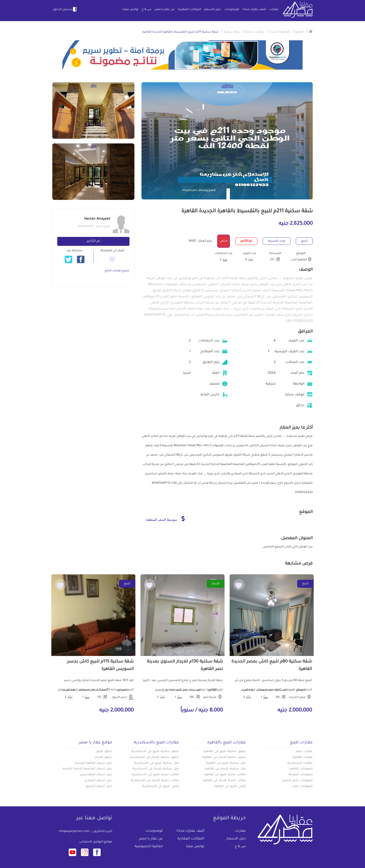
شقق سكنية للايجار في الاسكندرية (155, 757)
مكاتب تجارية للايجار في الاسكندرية (155, 781)
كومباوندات (232, 10)
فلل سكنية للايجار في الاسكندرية (156, 769)
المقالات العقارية (189, 10)
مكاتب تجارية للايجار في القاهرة (224, 781)
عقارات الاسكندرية (300, 763)
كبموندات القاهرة (301, 769)
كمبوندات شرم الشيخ (297, 781)
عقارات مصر (304, 752)
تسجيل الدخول (65, 9)
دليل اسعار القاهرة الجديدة (94, 763)
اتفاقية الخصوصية (149, 847)
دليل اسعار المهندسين (96, 775)
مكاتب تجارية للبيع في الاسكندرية (156, 775)
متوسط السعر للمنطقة (165, 519)
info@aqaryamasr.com (74, 831)
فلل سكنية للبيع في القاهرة (226, 763)
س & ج (146, 10)
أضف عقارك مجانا (254, 10)
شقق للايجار (104, 757)
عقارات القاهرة (303, 757)
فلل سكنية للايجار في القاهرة (225, 769)
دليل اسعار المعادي (98, 781)
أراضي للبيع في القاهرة (230, 786)
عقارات (274, 10)
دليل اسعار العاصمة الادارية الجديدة (87, 769)
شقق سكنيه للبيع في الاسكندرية (155, 752)
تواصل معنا (131, 10)
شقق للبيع (104, 752)
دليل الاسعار (213, 10)
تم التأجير (93, 241)
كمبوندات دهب (302, 786)
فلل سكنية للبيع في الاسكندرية (156, 763)
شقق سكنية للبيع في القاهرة (225, 752)
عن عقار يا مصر (165, 10)
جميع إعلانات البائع (117, 271)
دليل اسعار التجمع (99, 786)
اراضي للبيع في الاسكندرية (161, 786)
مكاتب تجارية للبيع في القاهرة (225, 775)
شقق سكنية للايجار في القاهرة (224, 757)
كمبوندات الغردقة (301, 775)
